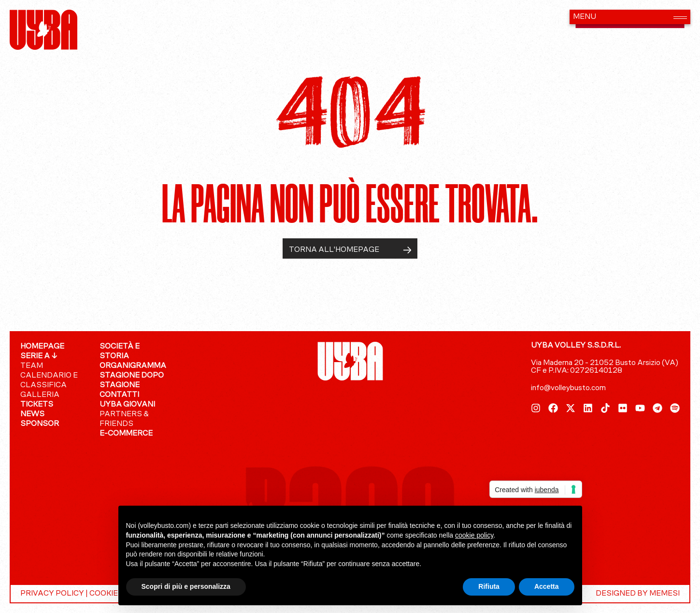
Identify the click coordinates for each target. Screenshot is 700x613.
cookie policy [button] (474, 535)
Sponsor (40, 424)
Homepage (42, 347)
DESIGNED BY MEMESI (638, 594)
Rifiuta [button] (489, 586)
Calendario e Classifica (49, 380)
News (32, 414)
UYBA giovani (127, 405)
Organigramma (133, 366)
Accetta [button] (547, 586)
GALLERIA (40, 395)
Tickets (37, 405)
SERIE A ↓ (39, 356)
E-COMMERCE (126, 434)
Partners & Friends (124, 419)
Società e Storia (120, 351)
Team (32, 366)
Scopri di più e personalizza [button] (186, 586)
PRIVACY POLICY (52, 594)
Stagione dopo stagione (132, 380)
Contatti (119, 395)
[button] (630, 17)
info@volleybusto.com (568, 388)
